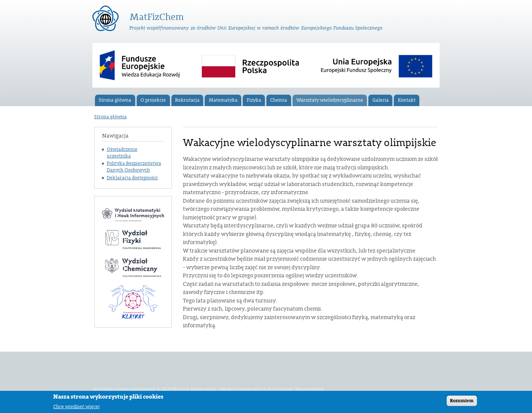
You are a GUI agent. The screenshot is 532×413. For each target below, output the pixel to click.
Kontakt (407, 100)
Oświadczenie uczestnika (122, 153)
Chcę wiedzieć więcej (76, 408)
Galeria (381, 100)
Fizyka (254, 100)
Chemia (279, 100)
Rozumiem (462, 402)
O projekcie (153, 100)
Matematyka (223, 100)
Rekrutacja (187, 100)
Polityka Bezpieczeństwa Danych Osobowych (134, 167)
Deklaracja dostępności (132, 178)
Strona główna (115, 100)
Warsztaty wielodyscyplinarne (330, 100)
